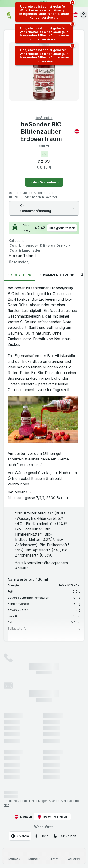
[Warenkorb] (74, 856)
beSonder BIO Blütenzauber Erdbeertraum (50, 131)
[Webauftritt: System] (20, 836)
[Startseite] (14, 856)
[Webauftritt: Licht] (41, 836)
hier (6, 805)
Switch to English (52, 817)
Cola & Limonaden (25, 250)
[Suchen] (54, 856)
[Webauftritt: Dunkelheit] (65, 836)
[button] (84, 15)
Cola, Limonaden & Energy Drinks (38, 245)
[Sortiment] (34, 856)
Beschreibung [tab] (20, 275)
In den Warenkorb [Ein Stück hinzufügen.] (44, 182)
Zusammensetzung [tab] (57, 275)
